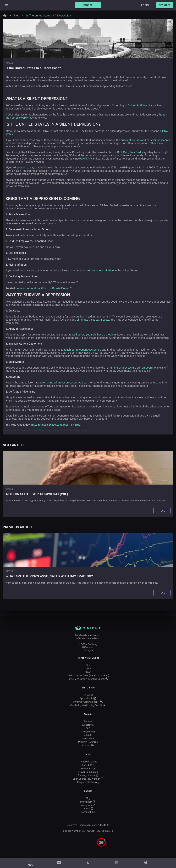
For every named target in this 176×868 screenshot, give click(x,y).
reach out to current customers (83, 350)
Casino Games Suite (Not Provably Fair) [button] (88, 675)
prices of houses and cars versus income (145, 140)
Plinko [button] (88, 672)
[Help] (146, 863)
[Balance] (88, 863)
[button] (88, 5)
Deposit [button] (88, 721)
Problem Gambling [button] (88, 742)
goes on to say (25, 167)
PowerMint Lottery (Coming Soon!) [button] (88, 679)
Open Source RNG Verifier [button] (88, 779)
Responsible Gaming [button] (88, 782)
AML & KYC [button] (88, 765)
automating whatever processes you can (64, 383)
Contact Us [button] (88, 745)
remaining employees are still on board (129, 368)
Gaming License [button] (88, 775)
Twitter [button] (88, 809)
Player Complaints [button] (88, 772)
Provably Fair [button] (88, 732)
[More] (30, 863)
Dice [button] (88, 665)
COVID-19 (86, 159)
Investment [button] (88, 738)
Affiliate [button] (88, 735)
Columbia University (140, 105)
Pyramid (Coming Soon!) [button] (88, 702)
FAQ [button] (88, 728)
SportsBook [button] (88, 698)
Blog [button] (88, 798)
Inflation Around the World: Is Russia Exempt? (44, 288)
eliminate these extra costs (93, 320)
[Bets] (117, 863)
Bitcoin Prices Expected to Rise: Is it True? (56, 425)
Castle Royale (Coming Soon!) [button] (88, 705)
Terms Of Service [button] (88, 762)
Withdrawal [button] (88, 725)
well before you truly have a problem (94, 335)
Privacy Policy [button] (88, 768)
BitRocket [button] (88, 695)
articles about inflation (100, 270)
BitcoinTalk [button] (88, 802)
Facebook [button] (88, 812)
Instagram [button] (88, 805)
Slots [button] (88, 669)
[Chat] (59, 863)
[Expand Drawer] (7, 5)
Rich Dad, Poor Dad (129, 152)
